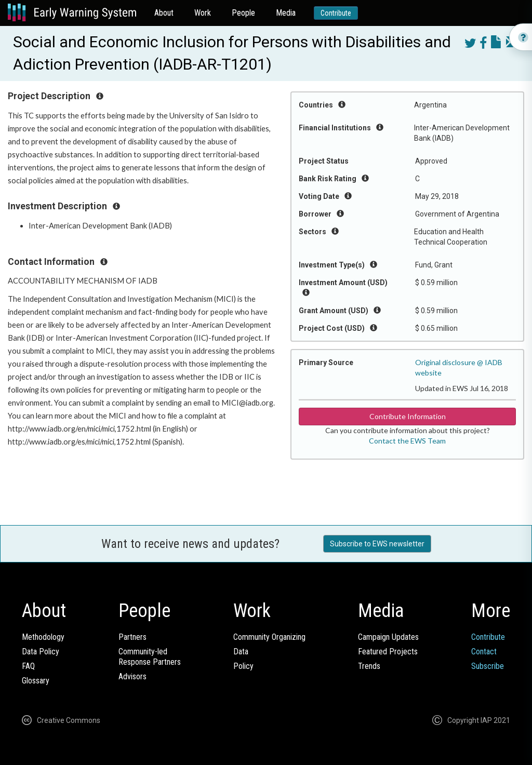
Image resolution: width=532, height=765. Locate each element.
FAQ (28, 666)
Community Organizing (269, 637)
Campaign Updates (388, 637)
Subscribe (488, 666)
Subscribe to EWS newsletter (377, 544)
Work (203, 13)
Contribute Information (408, 416)
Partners (132, 637)
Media (286, 13)
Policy (243, 666)
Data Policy (41, 652)
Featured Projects (388, 652)
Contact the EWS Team (407, 441)
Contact (484, 652)
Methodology (43, 637)
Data (241, 652)
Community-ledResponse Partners (150, 657)
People (243, 13)
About (164, 13)
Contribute (336, 13)
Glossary (36, 681)
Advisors (132, 676)
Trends (369, 666)
